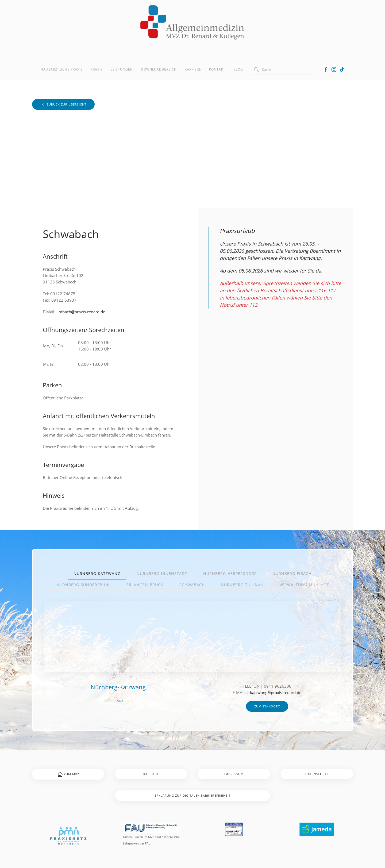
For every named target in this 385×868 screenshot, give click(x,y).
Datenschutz (317, 774)
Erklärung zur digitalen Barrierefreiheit (192, 795)
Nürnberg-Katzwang (97, 573)
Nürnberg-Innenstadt (162, 573)
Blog (238, 69)
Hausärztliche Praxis (62, 69)
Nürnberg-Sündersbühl (83, 585)
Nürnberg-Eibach (292, 573)
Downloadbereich (159, 69)
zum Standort (267, 706)
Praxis (97, 69)
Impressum (234, 774)
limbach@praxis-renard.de (81, 312)
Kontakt (217, 69)
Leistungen (122, 69)
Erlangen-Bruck (145, 585)
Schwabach (192, 585)
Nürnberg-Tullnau (242, 585)
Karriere (193, 69)
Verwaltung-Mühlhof (304, 585)
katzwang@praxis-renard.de (276, 692)
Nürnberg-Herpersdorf (230, 573)
